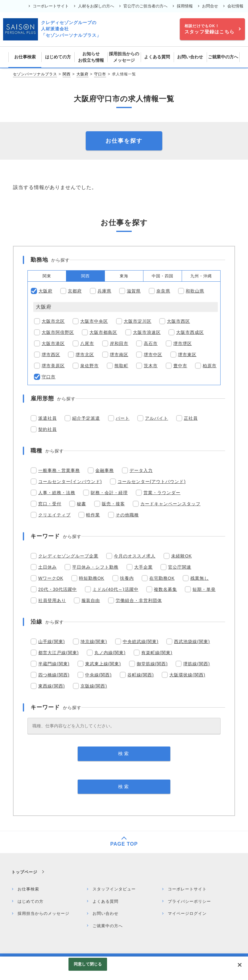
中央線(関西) (98, 675)
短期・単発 (204, 589)
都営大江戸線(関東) (58, 653)
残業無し (200, 578)
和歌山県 (195, 291)
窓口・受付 (50, 504)
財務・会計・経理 (109, 493)
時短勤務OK (92, 578)
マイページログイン (187, 913)
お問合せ (210, 6)
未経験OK (182, 556)
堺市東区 (187, 355)
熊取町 (121, 366)
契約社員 (48, 429)
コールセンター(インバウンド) (70, 482)
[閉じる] (240, 965)
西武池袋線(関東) (192, 641)
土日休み (48, 567)
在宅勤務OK (162, 578)
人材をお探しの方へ (96, 6)
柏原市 (210, 366)
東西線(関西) (52, 686)
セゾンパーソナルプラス (35, 74)
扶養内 (127, 578)
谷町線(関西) (141, 675)
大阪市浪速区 (147, 332)
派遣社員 (48, 418)
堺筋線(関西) (196, 664)
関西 (67, 74)
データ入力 (141, 470)
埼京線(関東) (94, 641)
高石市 (151, 343)
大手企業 (143, 567)
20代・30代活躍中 (58, 589)
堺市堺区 (183, 343)
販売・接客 (113, 504)
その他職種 (127, 515)
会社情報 (235, 6)
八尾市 (87, 343)
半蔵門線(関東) (54, 664)
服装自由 (91, 600)
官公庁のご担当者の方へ (145, 6)
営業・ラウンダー (162, 493)
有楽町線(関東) (157, 653)
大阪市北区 (53, 321)
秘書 (81, 504)
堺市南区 (119, 355)
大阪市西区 (178, 321)
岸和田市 (119, 343)
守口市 (100, 74)
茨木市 (151, 366)
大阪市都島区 (103, 332)
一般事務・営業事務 (59, 470)
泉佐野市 (89, 366)
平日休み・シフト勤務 (95, 567)
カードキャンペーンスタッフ (170, 504)
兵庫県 (104, 291)
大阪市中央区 (94, 321)
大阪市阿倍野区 (58, 332)
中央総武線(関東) (141, 641)
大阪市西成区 (190, 332)
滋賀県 (134, 291)
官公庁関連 (180, 567)
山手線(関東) (52, 641)
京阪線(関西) (94, 686)
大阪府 (83, 74)
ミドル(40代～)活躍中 (116, 589)
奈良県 (163, 291)
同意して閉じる (88, 964)
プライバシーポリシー (189, 901)
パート (123, 418)
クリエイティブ (54, 515)
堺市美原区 (53, 366)
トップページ (24, 872)
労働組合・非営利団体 (139, 600)
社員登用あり (52, 600)
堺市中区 (153, 355)
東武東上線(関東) (103, 664)
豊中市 (180, 366)
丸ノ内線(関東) (110, 653)
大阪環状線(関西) (187, 675)
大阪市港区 (53, 343)
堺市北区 (85, 355)
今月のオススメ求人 (135, 556)
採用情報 (185, 6)
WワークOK (51, 578)
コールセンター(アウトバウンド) (152, 482)
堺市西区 (51, 355)
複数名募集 (165, 589)
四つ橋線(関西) (54, 675)
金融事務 (105, 470)
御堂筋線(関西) (152, 664)
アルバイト (157, 418)
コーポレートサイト (51, 6)
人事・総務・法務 (57, 493)
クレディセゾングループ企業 (68, 556)
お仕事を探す (124, 141)
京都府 (75, 291)
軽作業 (93, 515)
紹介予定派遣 (86, 418)
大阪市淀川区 (138, 321)
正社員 (191, 418)
